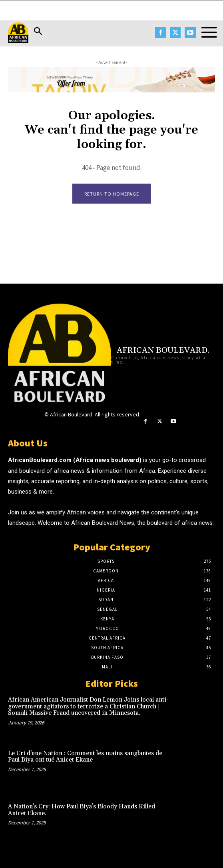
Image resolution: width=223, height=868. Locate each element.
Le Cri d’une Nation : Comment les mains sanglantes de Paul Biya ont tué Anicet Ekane (85, 757)
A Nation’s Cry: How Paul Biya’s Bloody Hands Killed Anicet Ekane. (82, 810)
